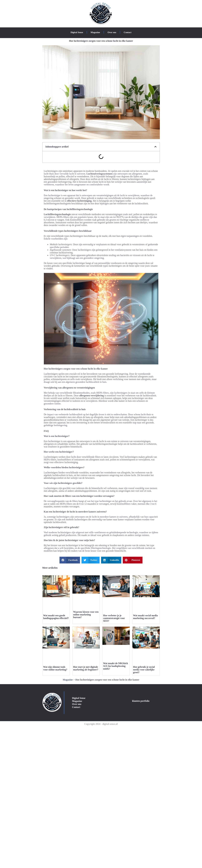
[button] (155, 147)
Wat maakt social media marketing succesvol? (146, 617)
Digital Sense (77, 32)
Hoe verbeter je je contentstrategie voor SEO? (114, 618)
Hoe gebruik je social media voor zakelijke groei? (144, 670)
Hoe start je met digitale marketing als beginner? (86, 668)
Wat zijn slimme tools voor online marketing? (55, 668)
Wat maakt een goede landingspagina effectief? (56, 617)
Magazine (95, 32)
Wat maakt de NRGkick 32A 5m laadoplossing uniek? (116, 666)
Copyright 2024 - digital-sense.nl (101, 724)
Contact (128, 32)
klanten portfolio (141, 701)
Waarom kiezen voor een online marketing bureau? (86, 615)
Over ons (112, 32)
